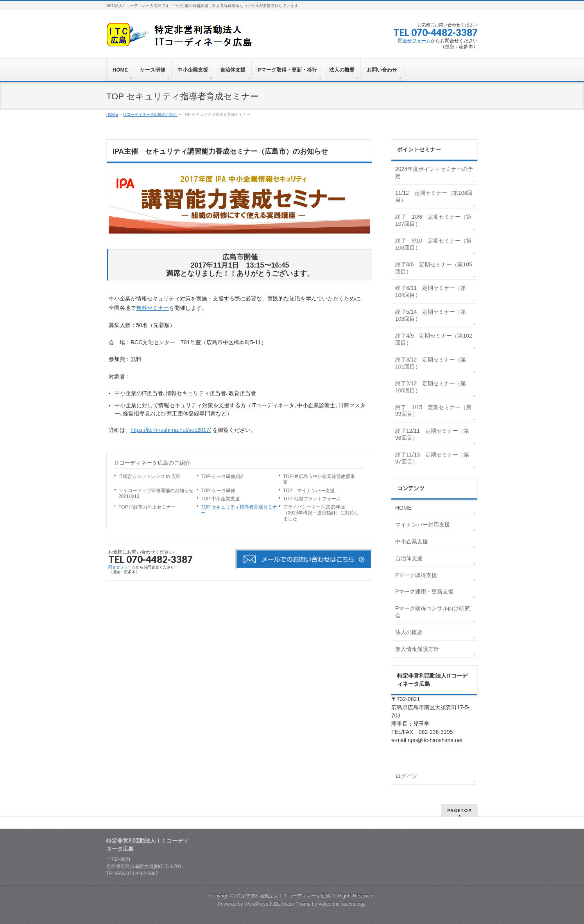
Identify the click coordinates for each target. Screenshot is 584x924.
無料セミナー (152, 308)
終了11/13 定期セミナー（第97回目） (432, 458)
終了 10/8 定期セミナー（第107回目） (433, 220)
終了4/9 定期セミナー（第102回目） (434, 339)
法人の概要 (409, 632)
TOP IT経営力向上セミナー (147, 507)
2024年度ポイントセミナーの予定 (434, 173)
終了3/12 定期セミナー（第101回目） (431, 363)
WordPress (256, 904)
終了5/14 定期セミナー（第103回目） (431, 315)
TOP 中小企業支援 (220, 499)
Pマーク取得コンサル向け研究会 (433, 612)
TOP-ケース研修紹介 (223, 476)
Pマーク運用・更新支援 (424, 591)
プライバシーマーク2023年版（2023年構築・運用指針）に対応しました (321, 513)
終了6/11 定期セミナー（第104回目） (431, 291)
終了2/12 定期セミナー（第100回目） (431, 387)
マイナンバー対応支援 (423, 525)
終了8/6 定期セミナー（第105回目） (434, 268)
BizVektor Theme (292, 904)
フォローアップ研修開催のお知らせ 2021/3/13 (158, 493)
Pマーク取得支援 (416, 575)
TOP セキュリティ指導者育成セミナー (239, 510)
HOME (403, 508)
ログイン (406, 776)
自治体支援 (409, 558)
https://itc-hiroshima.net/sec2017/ (171, 430)
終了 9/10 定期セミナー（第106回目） (433, 244)
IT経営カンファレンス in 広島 (150, 476)
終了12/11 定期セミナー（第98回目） (432, 434)
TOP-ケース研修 (218, 491)
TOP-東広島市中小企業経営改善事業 (319, 479)
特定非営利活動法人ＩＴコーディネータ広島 (283, 896)
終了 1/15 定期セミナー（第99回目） (433, 411)
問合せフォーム (414, 41)
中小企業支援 (412, 541)
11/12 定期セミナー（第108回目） (434, 196)
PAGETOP (459, 810)
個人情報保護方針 (417, 649)
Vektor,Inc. (330, 904)
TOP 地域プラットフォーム (312, 499)
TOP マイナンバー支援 (309, 491)
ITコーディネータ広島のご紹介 (152, 463)
